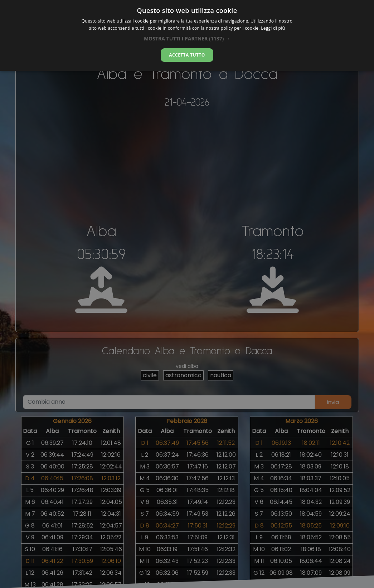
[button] (187, 38)
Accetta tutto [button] (187, 55)
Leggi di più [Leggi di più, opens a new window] (273, 28)
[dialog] (187, 35)
